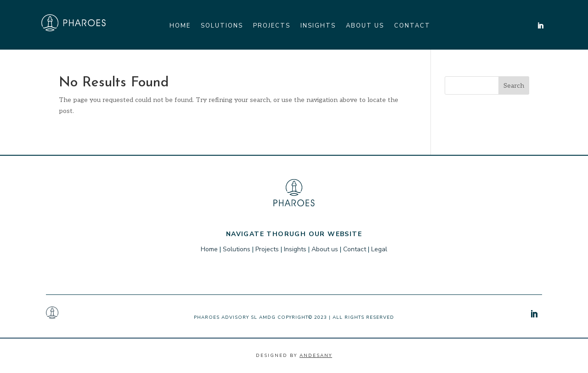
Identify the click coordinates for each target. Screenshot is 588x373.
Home (180, 26)
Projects (272, 26)
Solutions (222, 26)
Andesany (316, 356)
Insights (318, 26)
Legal (379, 249)
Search (514, 86)
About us (365, 26)
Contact (412, 26)
